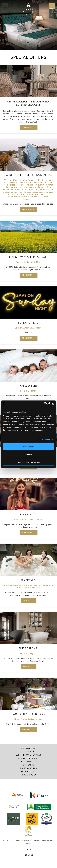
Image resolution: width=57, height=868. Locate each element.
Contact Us (28, 752)
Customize (29, 454)
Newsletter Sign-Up (28, 758)
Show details (44, 439)
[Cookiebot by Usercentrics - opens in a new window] (44, 404)
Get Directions (28, 748)
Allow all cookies (29, 447)
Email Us (29, 855)
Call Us (29, 849)
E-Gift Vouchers (29, 768)
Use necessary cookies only (28, 462)
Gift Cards (28, 765)
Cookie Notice (29, 772)
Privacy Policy (28, 775)
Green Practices (29, 762)
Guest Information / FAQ (28, 755)
